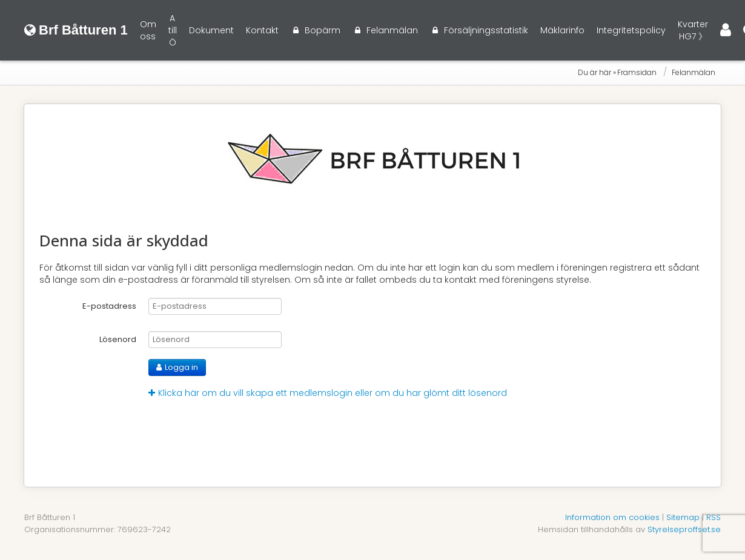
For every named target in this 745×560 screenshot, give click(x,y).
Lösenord (118, 339)
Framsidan (637, 72)
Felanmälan (694, 72)
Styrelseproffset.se (684, 529)
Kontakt (262, 30)
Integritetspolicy (631, 30)
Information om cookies (612, 517)
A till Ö (173, 30)
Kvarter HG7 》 (693, 30)
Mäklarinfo (562, 30)
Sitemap (683, 517)
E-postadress (109, 306)
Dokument (211, 30)
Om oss (148, 30)
